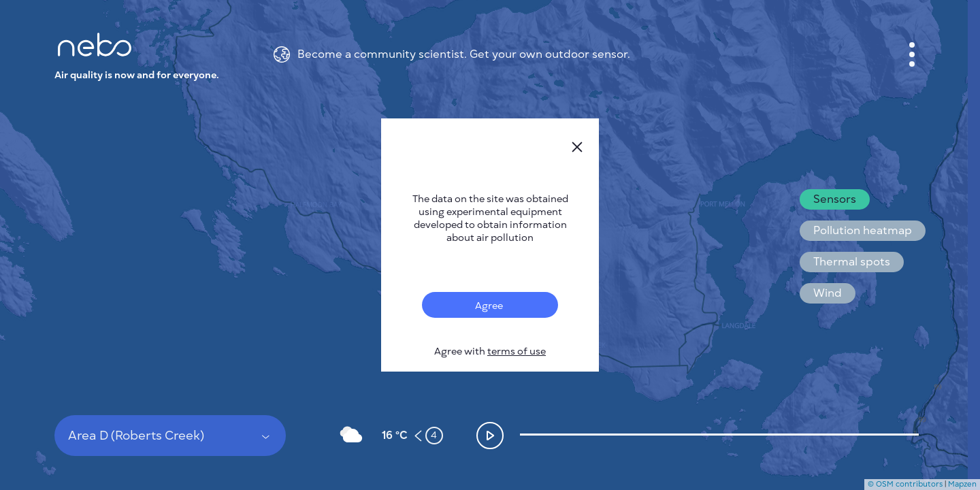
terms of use (517, 352)
